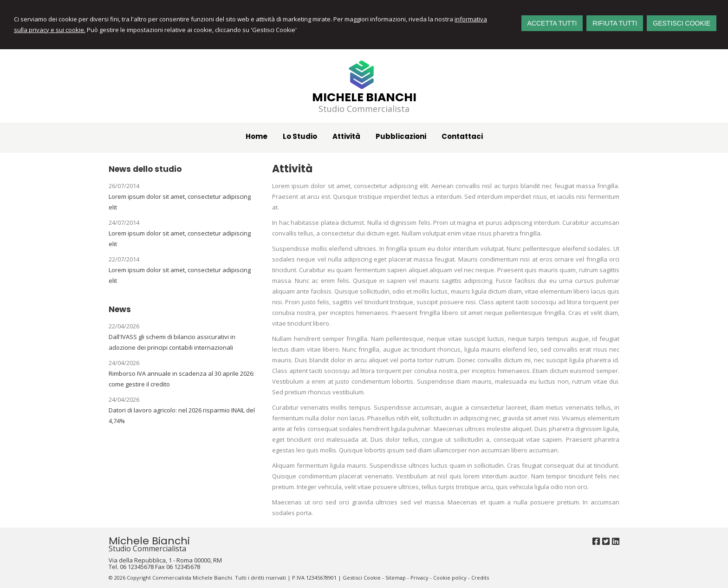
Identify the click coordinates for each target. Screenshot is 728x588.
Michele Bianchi (364, 97)
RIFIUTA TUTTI (615, 23)
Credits (480, 578)
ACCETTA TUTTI (552, 23)
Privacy (419, 578)
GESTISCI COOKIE (682, 23)
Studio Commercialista (364, 109)
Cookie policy (450, 578)
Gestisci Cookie (362, 578)
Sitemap (396, 578)
